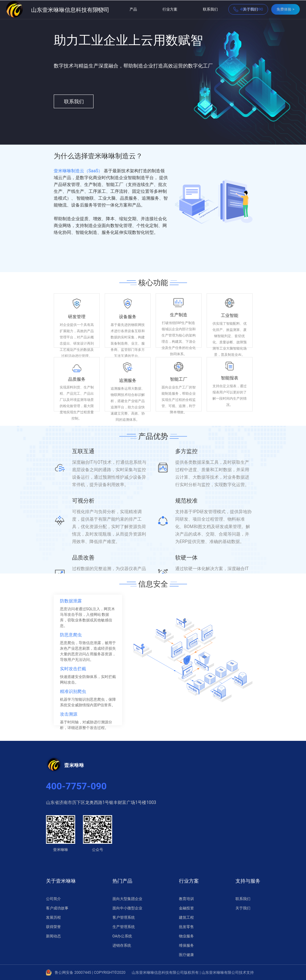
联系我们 (210, 9)
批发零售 (186, 927)
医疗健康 (186, 955)
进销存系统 (122, 945)
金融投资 (186, 908)
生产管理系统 (124, 927)
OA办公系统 (122, 936)
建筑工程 (186, 917)
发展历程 (53, 917)
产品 (133, 9)
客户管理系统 (124, 917)
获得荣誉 (53, 927)
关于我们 (243, 908)
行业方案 (170, 9)
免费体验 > (285, 9)
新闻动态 (53, 936)
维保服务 (186, 945)
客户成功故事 (57, 908)
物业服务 (186, 936)
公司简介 (53, 899)
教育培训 (186, 899)
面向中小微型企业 (127, 908)
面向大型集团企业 (127, 899)
